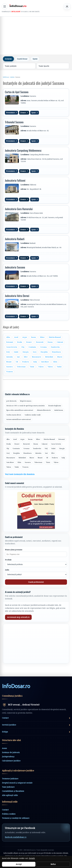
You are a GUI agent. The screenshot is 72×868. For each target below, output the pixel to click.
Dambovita (55, 347)
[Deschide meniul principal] (5, 6)
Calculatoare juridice (11, 761)
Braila (20, 342)
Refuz (53, 864)
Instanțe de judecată (11, 752)
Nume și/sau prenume (14, 550)
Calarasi (60, 342)
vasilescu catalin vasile (33, 415)
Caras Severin (12, 347)
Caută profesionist (36, 582)
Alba (8, 337)
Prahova (26, 362)
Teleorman (21, 367)
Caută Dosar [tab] (22, 59)
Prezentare (11, 113)
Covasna (43, 347)
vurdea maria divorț (14, 415)
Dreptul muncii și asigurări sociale (17, 783)
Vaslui (59, 367)
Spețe (35, 113)
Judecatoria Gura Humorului (19, 209)
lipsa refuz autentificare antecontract (20, 410)
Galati (16, 352)
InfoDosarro (16, 686)
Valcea (50, 367)
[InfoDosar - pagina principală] (18, 6)
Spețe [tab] (35, 59)
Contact (5, 810)
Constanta (32, 347)
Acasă (4, 748)
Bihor (42, 337)
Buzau (50, 342)
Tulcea (41, 367)
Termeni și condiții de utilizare (16, 818)
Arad (16, 337)
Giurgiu (26, 352)
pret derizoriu (11, 401)
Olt (17, 362)
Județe (12, 77)
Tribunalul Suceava (14, 122)
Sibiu (55, 362)
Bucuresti (40, 342)
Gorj (35, 352)
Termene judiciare (10, 779)
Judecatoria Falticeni (15, 180)
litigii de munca (26, 401)
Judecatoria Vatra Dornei (17, 296)
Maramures (36, 357)
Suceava (9, 367)
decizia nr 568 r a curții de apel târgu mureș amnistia (26, 406)
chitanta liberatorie (44, 410)
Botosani (10, 342)
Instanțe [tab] (8, 59)
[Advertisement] (36, 36)
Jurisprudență (8, 757)
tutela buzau (59, 410)
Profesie (8, 560)
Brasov (29, 342)
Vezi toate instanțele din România (20, 474)
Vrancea (9, 372)
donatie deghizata (55, 406)
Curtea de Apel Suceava (17, 92)
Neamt (9, 362)
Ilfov (26, 357)
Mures (60, 357)
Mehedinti (49, 357)
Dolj (8, 352)
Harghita (44, 352)
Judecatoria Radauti (15, 239)
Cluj (23, 347)
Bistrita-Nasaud (55, 337)
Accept (19, 864)
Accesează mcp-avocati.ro (18, 617)
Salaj (35, 362)
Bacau (33, 337)
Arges (25, 337)
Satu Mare (45, 362)
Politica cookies (9, 814)
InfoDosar (6, 77)
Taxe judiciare (8, 787)
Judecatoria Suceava (15, 267)
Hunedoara (56, 352)
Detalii (32, 858)
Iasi (18, 357)
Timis (32, 367)
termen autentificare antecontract (19, 419)
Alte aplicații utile (10, 795)
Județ (7, 570)
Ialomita (9, 357)
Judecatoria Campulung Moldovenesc (23, 150)
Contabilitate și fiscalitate (13, 791)
